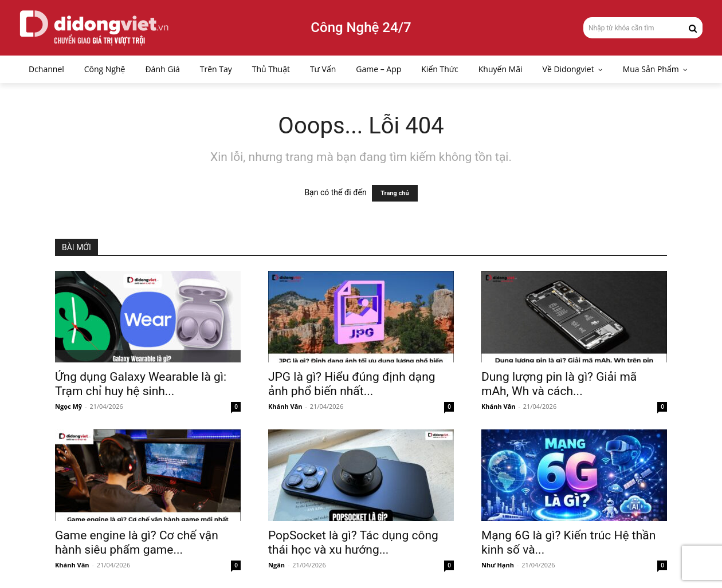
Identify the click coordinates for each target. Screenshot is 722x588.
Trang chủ (395, 193)
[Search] (693, 27)
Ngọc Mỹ (68, 406)
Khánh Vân (285, 406)
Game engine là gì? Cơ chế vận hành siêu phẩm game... (137, 542)
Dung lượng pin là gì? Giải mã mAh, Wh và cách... (559, 384)
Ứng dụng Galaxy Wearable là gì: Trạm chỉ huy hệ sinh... (141, 384)
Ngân (276, 565)
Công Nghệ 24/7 (361, 27)
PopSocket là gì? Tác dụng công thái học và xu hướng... (353, 542)
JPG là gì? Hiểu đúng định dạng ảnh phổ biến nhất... (352, 384)
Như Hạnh (498, 565)
